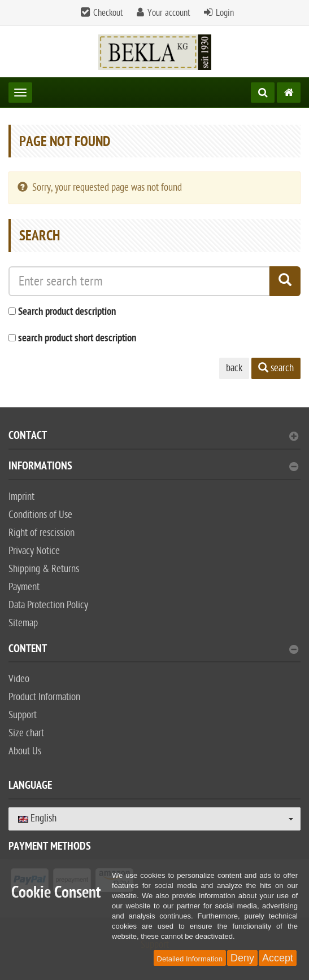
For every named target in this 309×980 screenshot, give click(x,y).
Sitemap (23, 623)
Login (225, 13)
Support (23, 715)
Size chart (26, 733)
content (153, 650)
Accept (278, 958)
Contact (153, 437)
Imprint (21, 497)
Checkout (108, 13)
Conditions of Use (40, 515)
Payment (24, 587)
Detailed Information (190, 959)
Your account (169, 13)
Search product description (67, 312)
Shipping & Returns (44, 569)
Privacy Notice (34, 551)
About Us (25, 751)
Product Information (44, 697)
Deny (242, 958)
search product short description (77, 339)
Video (19, 679)
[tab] (154, 440)
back (234, 368)
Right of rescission (42, 533)
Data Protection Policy (48, 605)
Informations (153, 467)
